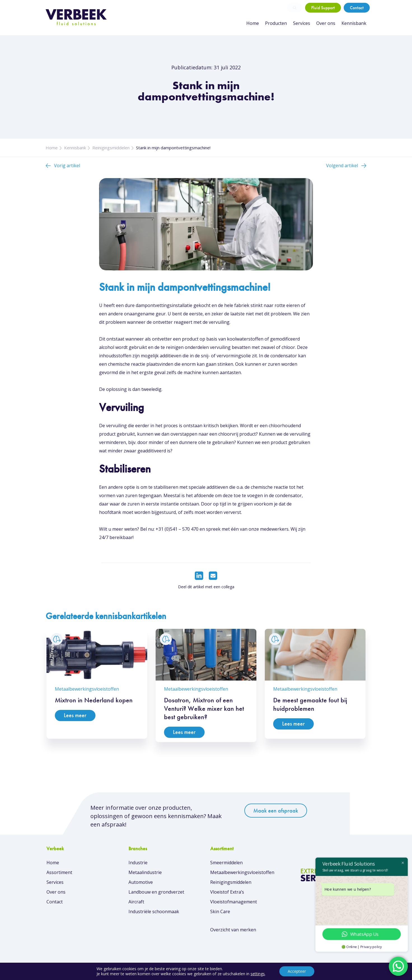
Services (302, 23)
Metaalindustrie (145, 872)
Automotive (141, 882)
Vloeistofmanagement (234, 902)
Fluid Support (323, 8)
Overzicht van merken (233, 930)
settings (258, 974)
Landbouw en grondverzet (156, 892)
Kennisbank (354, 23)
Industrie (138, 863)
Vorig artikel (67, 166)
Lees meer (75, 715)
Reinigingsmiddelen (111, 148)
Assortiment (59, 872)
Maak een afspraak (276, 811)
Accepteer (297, 971)
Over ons (326, 23)
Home (253, 23)
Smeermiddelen (226, 863)
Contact (357, 8)
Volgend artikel (342, 166)
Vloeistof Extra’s (227, 892)
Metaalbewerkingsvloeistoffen (242, 872)
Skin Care (220, 911)
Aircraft (136, 902)
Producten (276, 23)
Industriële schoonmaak (154, 911)
